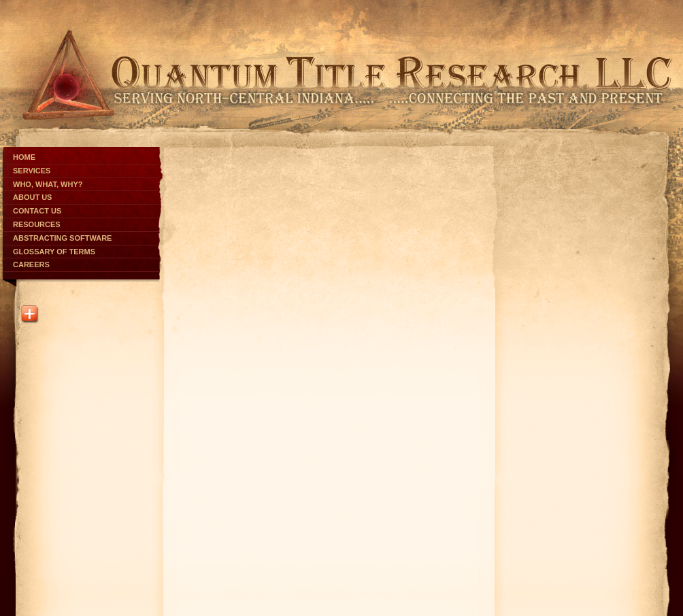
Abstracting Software (62, 238)
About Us (32, 197)
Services (32, 171)
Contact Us (37, 211)
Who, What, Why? (48, 184)
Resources (37, 224)
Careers (31, 264)
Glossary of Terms (54, 252)
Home (24, 157)
